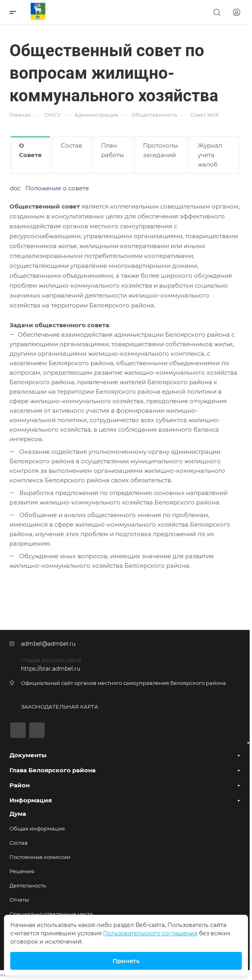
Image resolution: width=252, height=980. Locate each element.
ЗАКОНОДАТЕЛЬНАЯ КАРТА (60, 707)
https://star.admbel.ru (51, 669)
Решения (22, 871)
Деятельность (28, 885)
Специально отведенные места (51, 914)
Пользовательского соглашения (150, 933)
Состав (19, 843)
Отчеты (19, 900)
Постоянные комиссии (40, 857)
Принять (126, 961)
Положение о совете (57, 188)
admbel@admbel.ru (48, 644)
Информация (31, 800)
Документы (28, 755)
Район (20, 785)
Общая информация (37, 828)
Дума (18, 814)
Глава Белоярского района (53, 770)
